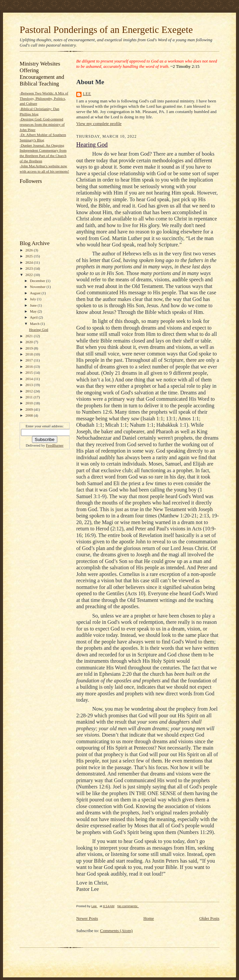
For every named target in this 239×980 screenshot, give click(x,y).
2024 (29, 262)
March (35, 324)
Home (149, 918)
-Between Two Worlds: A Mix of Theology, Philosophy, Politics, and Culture (44, 98)
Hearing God (39, 330)
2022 (29, 275)
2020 (29, 342)
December (38, 281)
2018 (29, 354)
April (34, 317)
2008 (29, 415)
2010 (29, 403)
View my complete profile (99, 124)
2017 (29, 360)
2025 (29, 256)
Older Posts (209, 918)
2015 (29, 372)
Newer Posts (87, 918)
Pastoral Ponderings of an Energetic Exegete (106, 30)
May (34, 311)
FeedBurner (55, 445)
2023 (29, 268)
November (38, 287)
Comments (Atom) (117, 931)
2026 (29, 250)
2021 (29, 336)
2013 (29, 385)
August (36, 293)
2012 (29, 391)
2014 (29, 379)
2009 (29, 409)
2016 (29, 366)
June (34, 305)
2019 (29, 348)
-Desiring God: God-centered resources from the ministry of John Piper (42, 124)
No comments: (128, 906)
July (33, 299)
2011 (29, 397)
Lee (87, 94)
